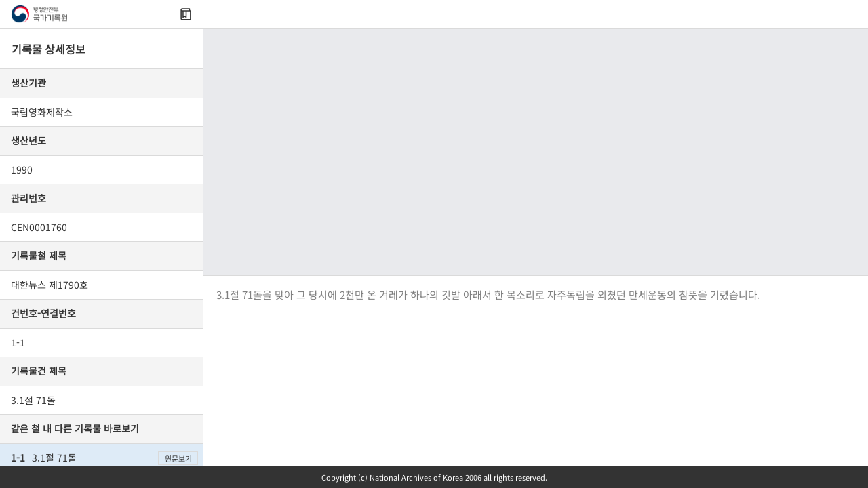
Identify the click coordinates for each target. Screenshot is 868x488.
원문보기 (178, 458)
